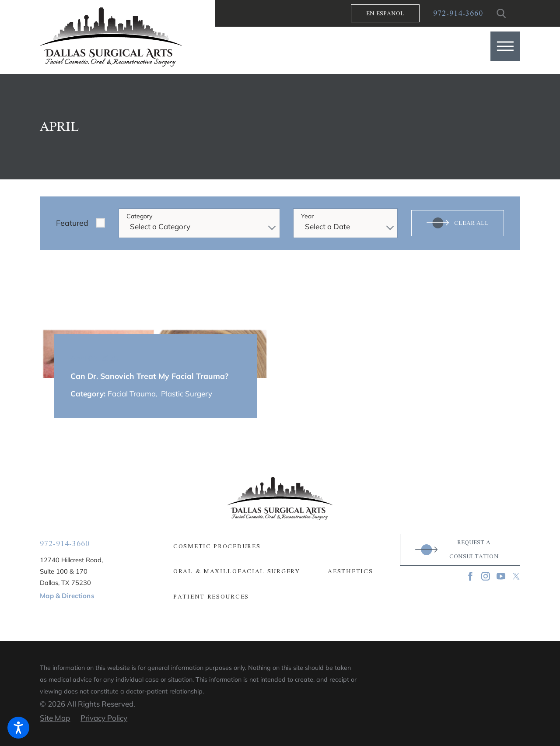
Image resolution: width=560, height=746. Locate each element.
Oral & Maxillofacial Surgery (237, 571)
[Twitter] (516, 576)
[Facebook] (470, 576)
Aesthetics (350, 571)
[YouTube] (501, 576)
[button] (505, 46)
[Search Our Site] (502, 13)
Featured (72, 223)
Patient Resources (211, 597)
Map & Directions (67, 596)
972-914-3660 (458, 13)
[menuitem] (280, 546)
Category (139, 216)
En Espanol (385, 13)
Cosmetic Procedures (217, 546)
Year (307, 216)
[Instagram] (486, 576)
